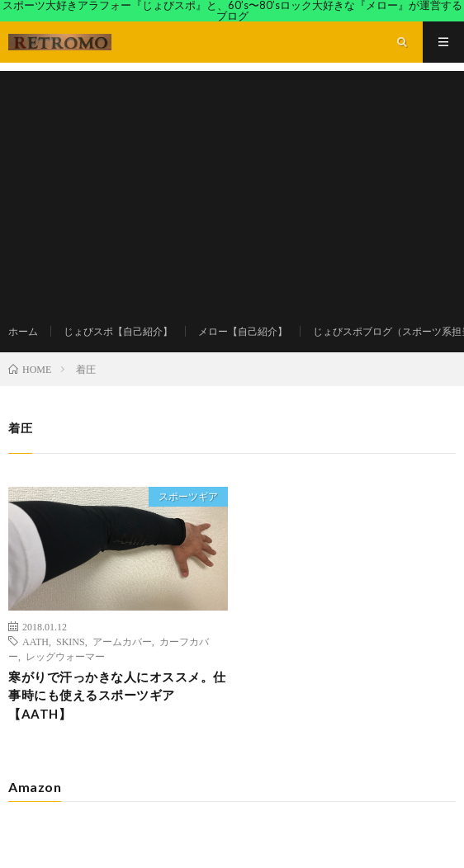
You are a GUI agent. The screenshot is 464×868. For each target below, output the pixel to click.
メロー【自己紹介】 (243, 331)
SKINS (71, 641)
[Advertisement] (232, 186)
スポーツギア (188, 496)
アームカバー (122, 641)
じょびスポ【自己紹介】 (118, 331)
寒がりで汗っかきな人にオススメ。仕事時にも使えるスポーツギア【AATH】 (117, 695)
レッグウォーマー (65, 656)
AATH (36, 641)
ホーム (23, 331)
